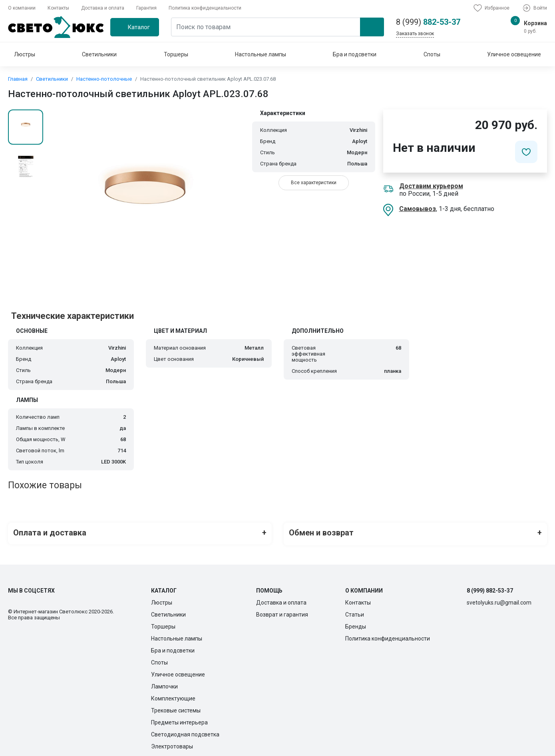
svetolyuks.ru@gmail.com (499, 600)
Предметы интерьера (179, 720)
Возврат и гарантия (282, 612)
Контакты (58, 8)
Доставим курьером (431, 186)
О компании (22, 8)
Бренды (356, 624)
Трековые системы (176, 708)
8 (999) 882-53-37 (490, 588)
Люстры (25, 54)
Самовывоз (418, 209)
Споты (432, 54)
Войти (534, 8)
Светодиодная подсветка (185, 732)
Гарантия (146, 8)
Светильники (99, 54)
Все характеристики (314, 183)
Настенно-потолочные (104, 79)
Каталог (139, 27)
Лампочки (164, 684)
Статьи (355, 612)
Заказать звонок (415, 34)
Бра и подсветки (355, 54)
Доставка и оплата (103, 8)
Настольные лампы (261, 54)
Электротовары (172, 744)
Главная (18, 79)
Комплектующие (173, 696)
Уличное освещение (514, 54)
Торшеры (176, 54)
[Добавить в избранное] (526, 152)
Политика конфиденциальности (205, 8)
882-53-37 (428, 22)
